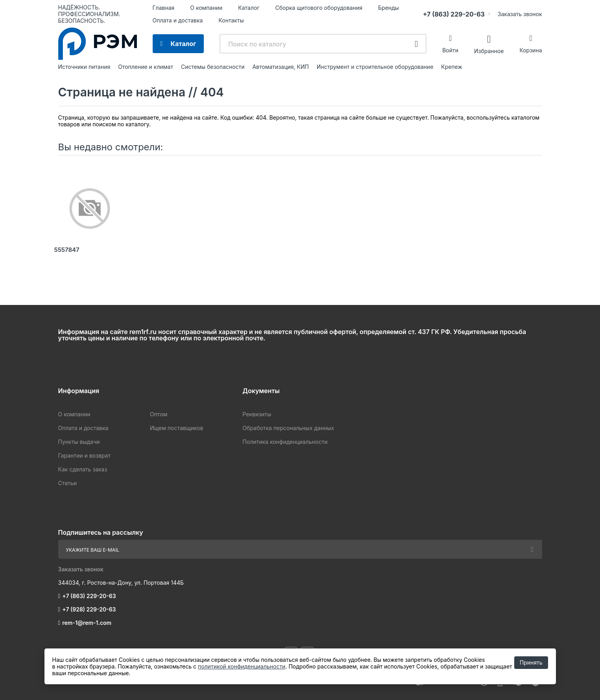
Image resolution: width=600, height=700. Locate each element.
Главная (164, 8)
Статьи (67, 483)
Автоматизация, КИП (280, 67)
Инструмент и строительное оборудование (375, 67)
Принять (531, 662)
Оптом (159, 414)
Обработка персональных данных (288, 428)
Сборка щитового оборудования (319, 8)
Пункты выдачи (79, 442)
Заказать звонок (520, 14)
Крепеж (452, 67)
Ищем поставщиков (176, 428)
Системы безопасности (213, 67)
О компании (206, 8)
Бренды (389, 8)
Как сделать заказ (83, 469)
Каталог (249, 8)
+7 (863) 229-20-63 (454, 14)
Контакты (231, 20)
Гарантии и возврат (84, 455)
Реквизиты (257, 414)
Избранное (489, 51)
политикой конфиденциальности (242, 666)
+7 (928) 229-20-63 (89, 609)
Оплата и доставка (178, 20)
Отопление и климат (146, 67)
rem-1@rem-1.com (87, 623)
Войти (450, 50)
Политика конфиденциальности (285, 442)
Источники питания (84, 67)
